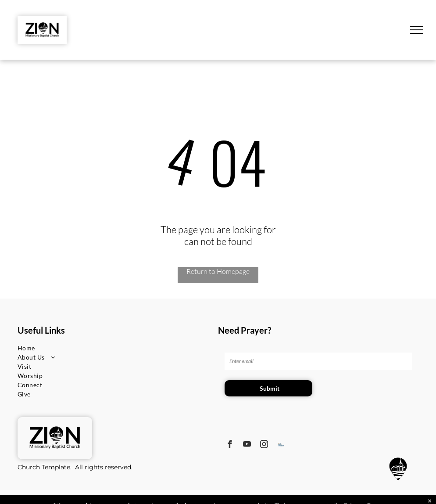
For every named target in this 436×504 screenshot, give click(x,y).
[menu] (417, 30)
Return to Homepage (218, 271)
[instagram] (264, 446)
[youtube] (247, 446)
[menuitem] (49, 348)
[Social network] (281, 446)
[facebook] (230, 446)
